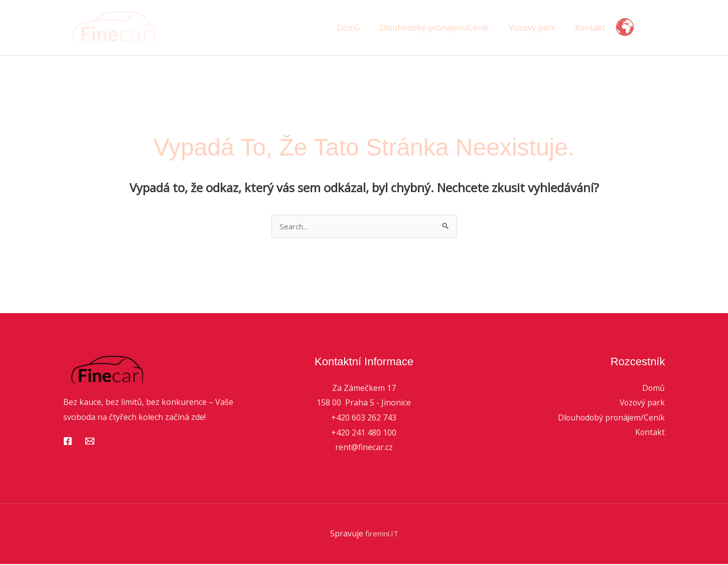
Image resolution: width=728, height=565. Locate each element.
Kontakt (592, 28)
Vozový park (538, 28)
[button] (655, 28)
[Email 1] (90, 442)
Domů (361, 28)
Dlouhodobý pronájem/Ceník (444, 28)
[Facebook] (68, 442)
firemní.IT (382, 534)
